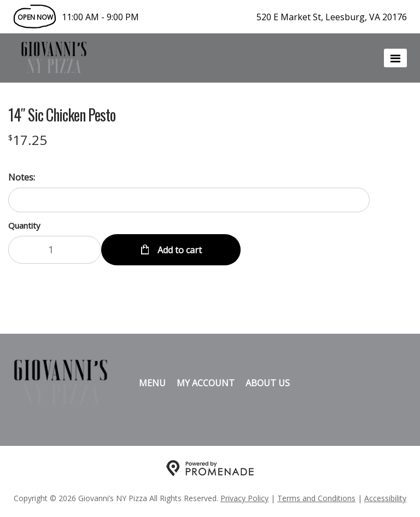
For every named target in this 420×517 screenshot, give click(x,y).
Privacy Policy (244, 498)
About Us (268, 383)
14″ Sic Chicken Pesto (62, 115)
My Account (206, 383)
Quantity (24, 225)
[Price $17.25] (28, 140)
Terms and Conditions (316, 498)
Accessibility (385, 498)
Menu (152, 383)
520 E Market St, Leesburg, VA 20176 (332, 17)
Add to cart (179, 249)
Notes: (22, 177)
